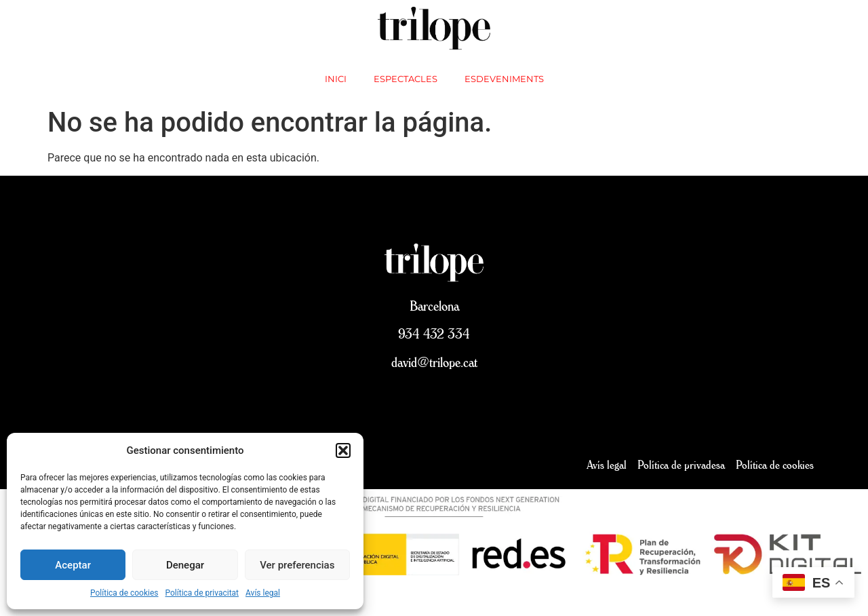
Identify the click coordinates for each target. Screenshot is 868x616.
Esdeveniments (504, 79)
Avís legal (263, 593)
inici (336, 79)
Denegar (185, 565)
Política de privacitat (202, 593)
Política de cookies (124, 593)
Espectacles (406, 79)
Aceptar (73, 565)
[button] (343, 450)
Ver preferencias (297, 565)
